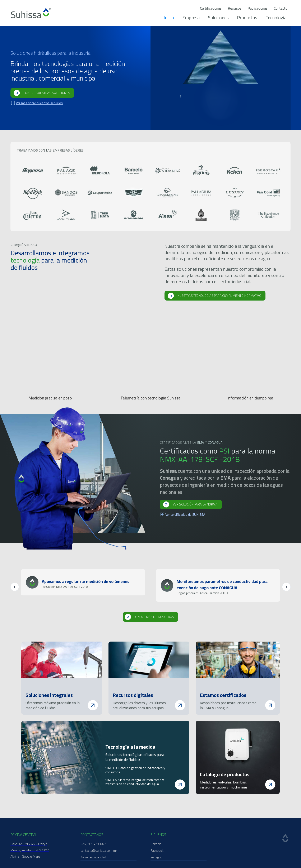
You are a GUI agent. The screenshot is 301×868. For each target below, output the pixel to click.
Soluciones (218, 18)
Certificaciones (211, 8)
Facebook (157, 851)
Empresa (191, 18)
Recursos (235, 8)
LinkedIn (156, 844)
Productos (247, 18)
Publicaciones (258, 8)
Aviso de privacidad (93, 857)
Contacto (281, 8)
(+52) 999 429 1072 (93, 844)
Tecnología (276, 18)
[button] (15, 587)
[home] (31, 13)
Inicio (169, 18)
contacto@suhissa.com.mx (99, 851)
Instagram (157, 857)
